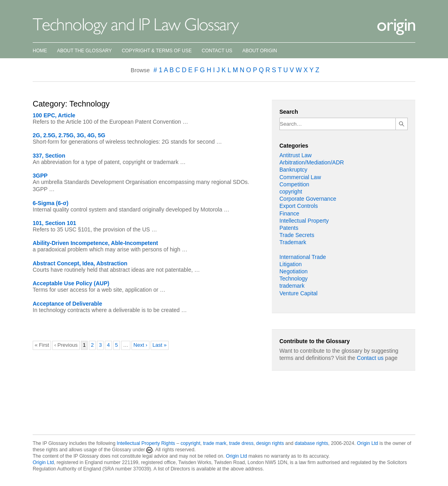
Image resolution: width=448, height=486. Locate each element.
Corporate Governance (308, 199)
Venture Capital (299, 293)
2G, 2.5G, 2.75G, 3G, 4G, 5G (69, 135)
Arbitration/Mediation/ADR (312, 162)
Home (40, 51)
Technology (294, 279)
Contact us (370, 358)
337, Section (49, 156)
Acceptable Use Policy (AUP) (71, 283)
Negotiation (294, 271)
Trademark (293, 242)
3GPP (40, 176)
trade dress (241, 443)
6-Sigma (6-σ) (51, 203)
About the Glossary (84, 51)
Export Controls (299, 206)
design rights (270, 443)
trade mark (215, 443)
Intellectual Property (304, 221)
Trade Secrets (297, 235)
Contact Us (217, 51)
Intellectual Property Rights (146, 443)
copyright (291, 192)
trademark (292, 286)
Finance (289, 213)
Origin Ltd (368, 443)
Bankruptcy (293, 170)
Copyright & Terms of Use (157, 51)
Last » (160, 345)
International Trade (303, 257)
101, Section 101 (54, 223)
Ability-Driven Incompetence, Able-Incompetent (95, 243)
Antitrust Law (296, 155)
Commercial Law (300, 177)
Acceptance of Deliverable (67, 304)
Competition (294, 184)
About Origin (260, 51)
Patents (289, 228)
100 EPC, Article (54, 115)
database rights (312, 443)
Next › (140, 345)
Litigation (291, 264)
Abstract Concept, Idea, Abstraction (80, 263)
